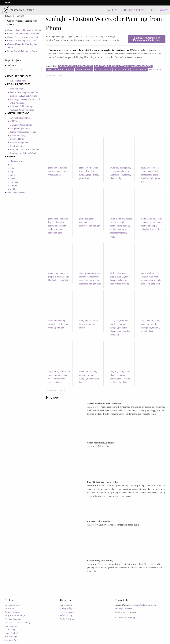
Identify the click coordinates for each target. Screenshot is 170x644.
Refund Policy (66, 615)
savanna (126, 379)
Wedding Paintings (13, 619)
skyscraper (146, 324)
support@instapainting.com (144, 605)
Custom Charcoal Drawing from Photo (24, 30)
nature (66, 277)
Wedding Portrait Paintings (22, 110)
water (112, 168)
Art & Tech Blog (67, 619)
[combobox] (24, 70)
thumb (82, 328)
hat (58, 280)
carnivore (83, 226)
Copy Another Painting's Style (23, 153)
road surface (93, 175)
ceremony (52, 321)
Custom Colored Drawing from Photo (24, 34)
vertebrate (83, 222)
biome (144, 284)
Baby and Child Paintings (21, 106)
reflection (155, 321)
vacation (83, 375)
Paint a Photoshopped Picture (23, 132)
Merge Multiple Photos (20, 128)
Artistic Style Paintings (20, 118)
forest (116, 324)
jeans (81, 219)
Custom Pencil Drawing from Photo (23, 37)
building (151, 284)
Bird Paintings (11, 637)
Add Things (15, 121)
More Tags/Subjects (16, 193)
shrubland (123, 382)
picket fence (91, 171)
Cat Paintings (10, 630)
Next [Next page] (62, 75)
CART (164, 10)
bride (62, 324)
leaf (121, 175)
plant (50, 168)
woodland (114, 335)
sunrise (55, 372)
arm (86, 324)
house (13, 179)
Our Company (66, 605)
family (13, 175)
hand (81, 321)
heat (81, 324)
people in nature (61, 219)
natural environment (57, 226)
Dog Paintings (11, 626)
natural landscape (149, 226)
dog (12, 172)
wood (51, 175)
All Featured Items (18, 81)
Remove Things (17, 139)
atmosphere (125, 168)
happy (150, 171)
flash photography (118, 273)
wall (158, 284)
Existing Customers (123, 608)
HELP (153, 10)
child (12, 168)
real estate (14, 182)
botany (67, 171)
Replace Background (19, 142)
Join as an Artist (12, 640)
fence (91, 168)
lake (152, 229)
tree (54, 171)
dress (56, 324)
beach (119, 226)
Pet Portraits (10, 608)
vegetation (120, 375)
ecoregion (114, 171)
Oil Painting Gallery (13, 605)
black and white (17, 161)
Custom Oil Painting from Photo (22, 41)
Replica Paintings (18, 146)
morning (126, 284)
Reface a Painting (18, 135)
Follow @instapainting (125, 617)
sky (50, 171)
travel (126, 280)
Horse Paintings (12, 633)
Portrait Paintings (18, 89)
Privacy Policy (66, 608)
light (122, 171)
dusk (87, 178)
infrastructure (147, 277)
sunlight (58, 175)
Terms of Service (67, 612)
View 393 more (155, 70)
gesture (156, 175)
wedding (14, 189)
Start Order (147, 39)
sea (86, 372)
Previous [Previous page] (53, 75)
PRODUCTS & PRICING (133, 10)
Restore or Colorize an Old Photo (25, 149)
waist (120, 280)
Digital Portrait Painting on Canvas (23, 51)
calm (97, 379)
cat (11, 164)
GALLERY (112, 10)
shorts (67, 273)
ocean (90, 375)
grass (81, 178)
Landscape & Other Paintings (18, 622)
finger (92, 321)
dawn (51, 375)
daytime (63, 168)
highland (52, 280)
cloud (56, 168)
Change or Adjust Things (21, 125)
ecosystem (115, 321)
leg (50, 222)
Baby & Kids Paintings (15, 615)
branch (127, 175)
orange (60, 171)
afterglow (145, 229)
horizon (91, 379)
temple (113, 277)
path (127, 321)
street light (150, 273)
